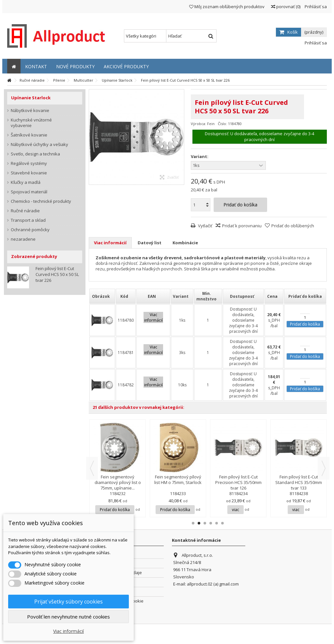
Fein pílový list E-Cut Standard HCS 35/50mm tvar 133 (299, 482)
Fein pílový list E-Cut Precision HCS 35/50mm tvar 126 (238, 482)
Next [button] (324, 468)
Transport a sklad (28, 220)
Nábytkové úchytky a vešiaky (39, 145)
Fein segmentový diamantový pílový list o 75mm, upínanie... (118, 482)
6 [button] (222, 523)
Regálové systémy (29, 163)
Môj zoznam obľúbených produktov (227, 7)
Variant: (200, 157)
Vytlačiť (205, 226)
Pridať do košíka (305, 324)
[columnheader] (102, 296)
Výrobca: (198, 124)
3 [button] (205, 523)
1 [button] (193, 523)
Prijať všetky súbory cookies (68, 602)
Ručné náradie (25, 211)
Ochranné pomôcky (30, 230)
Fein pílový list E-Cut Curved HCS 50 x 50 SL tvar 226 (57, 274)
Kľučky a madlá (26, 182)
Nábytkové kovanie (30, 111)
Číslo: (222, 124)
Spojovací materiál (29, 192)
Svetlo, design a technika (35, 154)
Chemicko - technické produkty (41, 201)
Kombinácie (185, 243)
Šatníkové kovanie (29, 135)
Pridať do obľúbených (293, 226)
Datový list (150, 243)
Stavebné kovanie (29, 173)
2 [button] (199, 523)
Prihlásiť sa (315, 7)
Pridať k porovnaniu (242, 226)
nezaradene (23, 239)
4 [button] (211, 523)
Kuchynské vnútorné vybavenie (31, 123)
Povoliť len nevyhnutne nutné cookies (68, 617)
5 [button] (217, 523)
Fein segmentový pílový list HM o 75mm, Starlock (178, 480)
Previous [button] (92, 468)
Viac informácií (110, 243)
